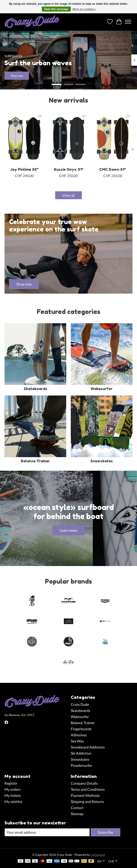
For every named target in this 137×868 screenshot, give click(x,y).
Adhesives (79, 735)
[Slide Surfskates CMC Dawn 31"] (113, 138)
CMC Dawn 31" (113, 169)
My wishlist (13, 801)
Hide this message (56, 9)
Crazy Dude (80, 704)
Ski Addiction (81, 753)
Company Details (84, 783)
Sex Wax (77, 741)
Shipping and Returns (87, 801)
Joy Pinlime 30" (24, 169)
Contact (77, 808)
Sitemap (77, 814)
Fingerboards (81, 729)
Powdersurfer (81, 765)
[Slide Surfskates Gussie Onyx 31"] (68, 138)
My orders (13, 789)
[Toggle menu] (128, 22)
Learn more (68, 530)
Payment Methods (85, 795)
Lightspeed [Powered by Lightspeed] (98, 855)
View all (68, 195)
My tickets (13, 795)
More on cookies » (84, 9)
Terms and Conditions (88, 789)
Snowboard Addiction (88, 747)
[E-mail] (47, 832)
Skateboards (35, 389)
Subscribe (105, 832)
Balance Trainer (35, 461)
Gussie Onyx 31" (68, 169)
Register (11, 783)
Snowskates (102, 461)
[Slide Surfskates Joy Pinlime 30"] (24, 138)
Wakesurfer (102, 389)
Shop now (17, 76)
